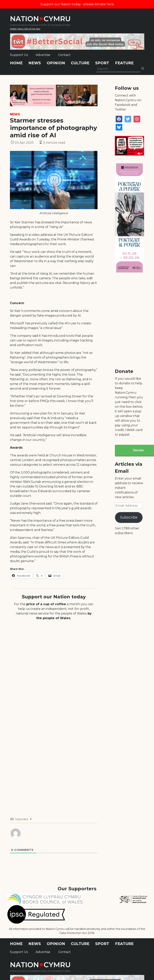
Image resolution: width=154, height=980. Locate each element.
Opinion (56, 63)
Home (16, 63)
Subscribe (129, 517)
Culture (80, 63)
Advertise (43, 55)
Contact (64, 55)
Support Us (19, 55)
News (35, 63)
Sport (102, 63)
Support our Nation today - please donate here (77, 4)
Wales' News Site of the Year (25, 29)
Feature (124, 63)
